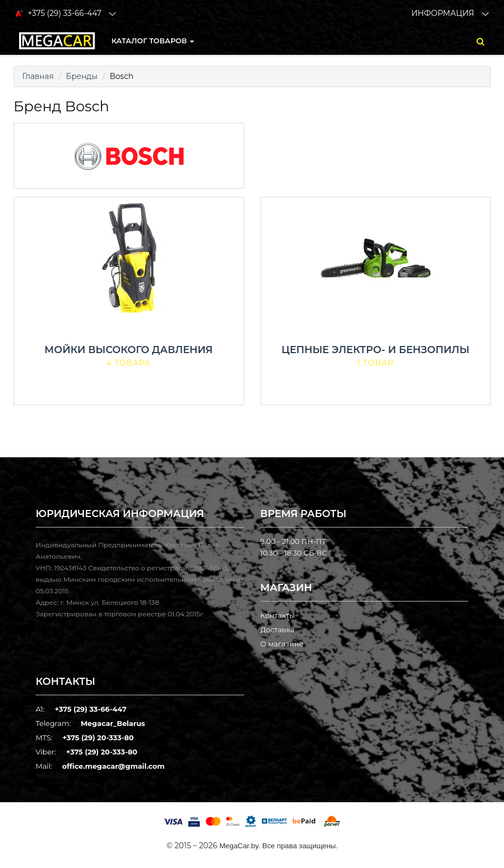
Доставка (278, 629)
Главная (38, 76)
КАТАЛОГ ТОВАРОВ (153, 41)
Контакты (278, 615)
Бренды (82, 76)
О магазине (282, 644)
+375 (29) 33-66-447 (91, 709)
